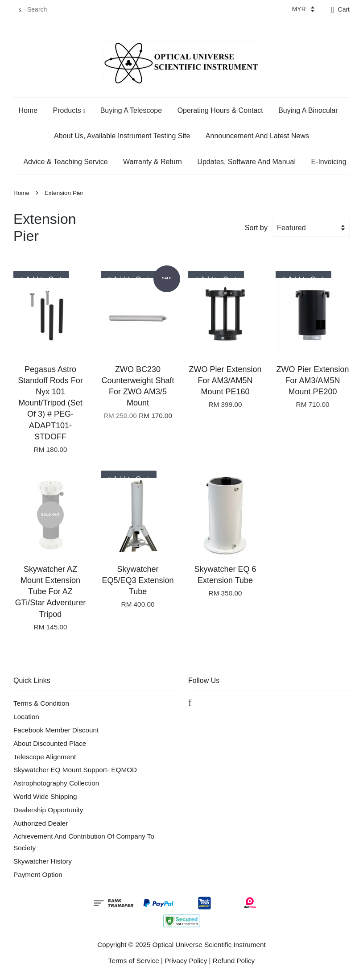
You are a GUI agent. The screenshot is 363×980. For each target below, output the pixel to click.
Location (26, 717)
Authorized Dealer (41, 823)
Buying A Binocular (308, 110)
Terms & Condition (41, 703)
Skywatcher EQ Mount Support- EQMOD (75, 770)
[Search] (40, 10)
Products (69, 110)
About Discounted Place (50, 743)
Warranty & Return (153, 162)
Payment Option (38, 875)
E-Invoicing (328, 162)
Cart (344, 9)
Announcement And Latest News (257, 136)
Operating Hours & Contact (220, 110)
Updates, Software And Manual (246, 162)
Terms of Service (134, 961)
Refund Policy (234, 961)
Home (28, 110)
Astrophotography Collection (56, 783)
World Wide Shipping (45, 796)
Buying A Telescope (131, 110)
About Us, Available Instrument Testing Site (122, 136)
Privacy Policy (186, 961)
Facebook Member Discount (56, 730)
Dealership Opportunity (48, 810)
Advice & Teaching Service (65, 162)
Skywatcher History (43, 861)
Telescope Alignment (45, 757)
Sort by (256, 227)
